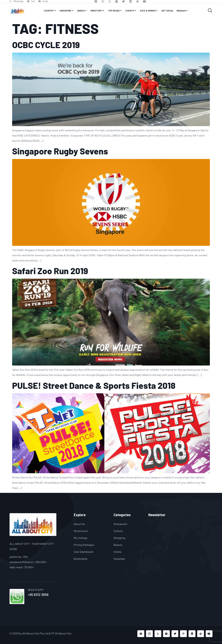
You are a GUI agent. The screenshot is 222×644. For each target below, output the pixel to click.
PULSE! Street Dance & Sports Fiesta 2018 (94, 385)
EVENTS (131, 11)
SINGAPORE (67, 11)
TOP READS (115, 11)
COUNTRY (50, 11)
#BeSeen (183, 11)
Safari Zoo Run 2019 (50, 271)
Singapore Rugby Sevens (60, 151)
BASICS (82, 11)
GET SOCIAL (167, 11)
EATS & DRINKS (149, 11)
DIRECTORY (98, 11)
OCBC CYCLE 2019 (46, 45)
